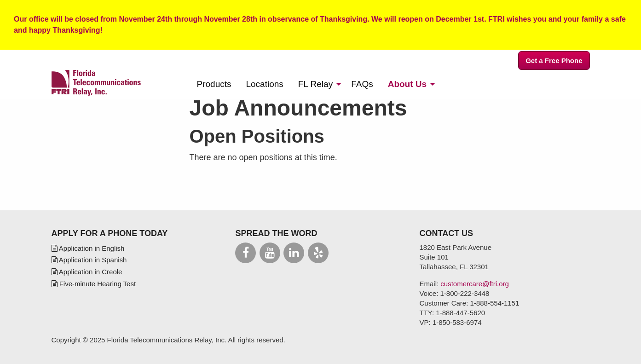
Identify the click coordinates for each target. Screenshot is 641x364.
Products (214, 84)
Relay (315, 84)
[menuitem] (214, 84)
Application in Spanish (89, 260)
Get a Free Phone (554, 61)
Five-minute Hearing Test (94, 284)
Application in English (88, 248)
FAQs (362, 84)
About (407, 84)
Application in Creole (87, 272)
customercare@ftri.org (475, 284)
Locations (264, 84)
